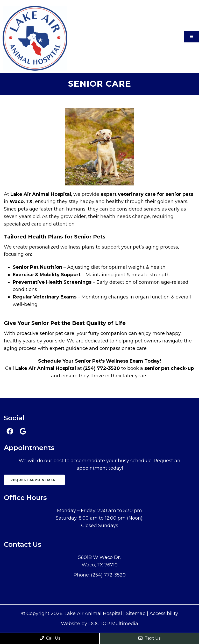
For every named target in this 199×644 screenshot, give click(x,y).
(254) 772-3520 (108, 575)
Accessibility (164, 613)
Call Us (50, 638)
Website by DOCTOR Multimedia (99, 624)
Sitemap (136, 613)
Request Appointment (34, 480)
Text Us (149, 638)
